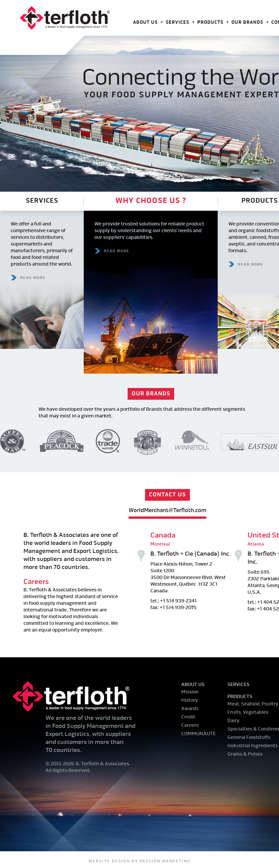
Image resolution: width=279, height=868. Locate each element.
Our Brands (247, 22)
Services (178, 22)
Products (210, 22)
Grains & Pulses (245, 754)
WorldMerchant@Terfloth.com (167, 511)
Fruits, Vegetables (248, 713)
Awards (190, 709)
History (190, 701)
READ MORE (33, 278)
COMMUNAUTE (198, 734)
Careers (36, 582)
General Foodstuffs (249, 738)
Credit (188, 717)
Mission (190, 692)
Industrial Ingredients (253, 746)
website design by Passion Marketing (139, 861)
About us (145, 22)
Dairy (233, 721)
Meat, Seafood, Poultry (253, 704)
